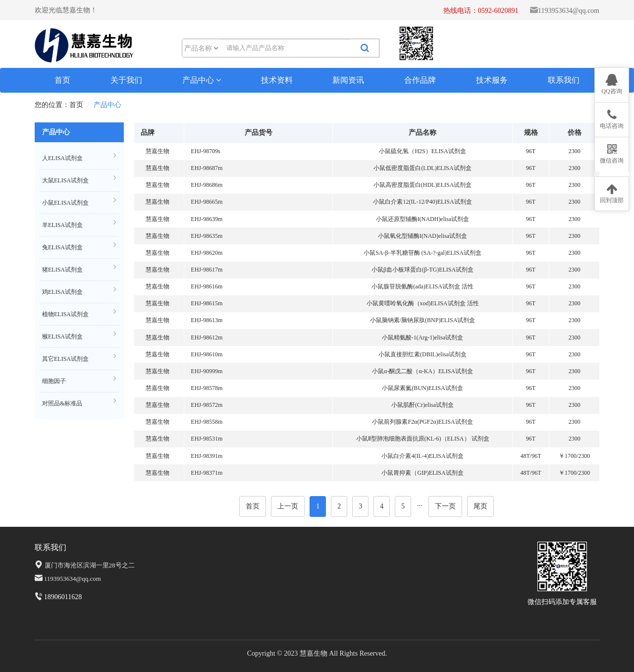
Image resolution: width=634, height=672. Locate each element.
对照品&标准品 (79, 402)
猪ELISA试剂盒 (79, 268)
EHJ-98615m (207, 303)
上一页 (288, 506)
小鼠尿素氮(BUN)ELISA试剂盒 (422, 388)
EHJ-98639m (207, 219)
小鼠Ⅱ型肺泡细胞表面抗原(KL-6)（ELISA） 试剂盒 (423, 439)
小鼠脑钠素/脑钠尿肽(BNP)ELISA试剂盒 (423, 320)
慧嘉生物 (158, 151)
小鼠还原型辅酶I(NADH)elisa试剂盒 (423, 219)
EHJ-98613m (207, 320)
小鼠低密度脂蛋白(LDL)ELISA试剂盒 (422, 168)
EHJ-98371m (207, 473)
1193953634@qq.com (569, 11)
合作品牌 (420, 80)
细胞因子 (79, 380)
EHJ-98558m (207, 422)
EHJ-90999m (207, 371)
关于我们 (126, 80)
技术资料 (277, 80)
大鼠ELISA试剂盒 (79, 179)
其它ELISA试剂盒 (79, 358)
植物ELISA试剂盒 (79, 313)
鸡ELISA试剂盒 (79, 291)
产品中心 (202, 80)
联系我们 (564, 80)
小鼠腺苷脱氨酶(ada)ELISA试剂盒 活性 (423, 286)
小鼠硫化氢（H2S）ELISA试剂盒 (422, 151)
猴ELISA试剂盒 (79, 335)
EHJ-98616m (207, 286)
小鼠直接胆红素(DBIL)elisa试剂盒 (423, 354)
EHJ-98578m (207, 388)
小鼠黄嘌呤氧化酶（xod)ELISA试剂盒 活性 (423, 303)
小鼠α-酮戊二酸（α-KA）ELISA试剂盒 (423, 371)
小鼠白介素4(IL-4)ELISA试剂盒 (422, 456)
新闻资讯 (348, 80)
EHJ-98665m (207, 202)
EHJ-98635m (207, 236)
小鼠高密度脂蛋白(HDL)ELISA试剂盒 (423, 185)
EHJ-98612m (207, 337)
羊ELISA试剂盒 (79, 224)
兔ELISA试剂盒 (79, 246)
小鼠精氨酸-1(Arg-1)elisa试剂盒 (423, 337)
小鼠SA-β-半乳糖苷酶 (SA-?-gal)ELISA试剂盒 (423, 253)
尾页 (480, 506)
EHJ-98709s (205, 151)
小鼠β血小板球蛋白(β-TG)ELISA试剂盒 (423, 270)
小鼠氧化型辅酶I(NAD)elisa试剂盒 (423, 236)
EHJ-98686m (207, 185)
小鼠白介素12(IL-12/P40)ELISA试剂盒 (422, 202)
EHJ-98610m (207, 354)
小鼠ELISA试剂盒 (79, 201)
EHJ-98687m (207, 168)
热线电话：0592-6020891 (481, 11)
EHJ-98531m (207, 439)
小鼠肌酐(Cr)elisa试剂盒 (423, 405)
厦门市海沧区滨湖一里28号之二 (90, 565)
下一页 (445, 506)
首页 (62, 80)
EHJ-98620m (207, 253)
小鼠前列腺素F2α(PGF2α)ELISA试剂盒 (422, 422)
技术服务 (492, 80)
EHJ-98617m (207, 270)
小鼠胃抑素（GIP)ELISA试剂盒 (422, 473)
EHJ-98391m (207, 456)
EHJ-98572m (207, 405)
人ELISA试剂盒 (79, 157)
